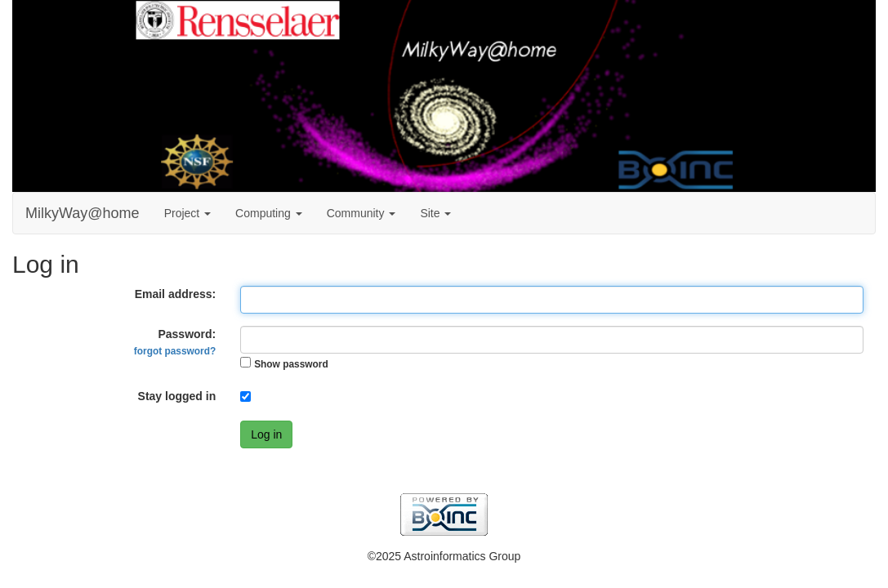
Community (361, 213)
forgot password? (175, 351)
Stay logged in (177, 396)
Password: (175, 342)
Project (187, 213)
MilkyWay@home (83, 213)
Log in (266, 434)
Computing (269, 213)
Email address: (176, 294)
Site (435, 213)
